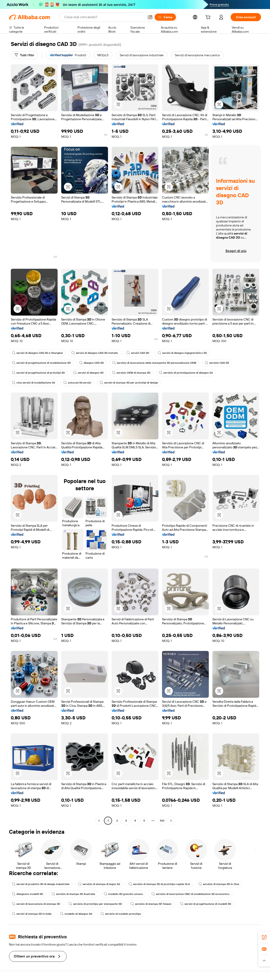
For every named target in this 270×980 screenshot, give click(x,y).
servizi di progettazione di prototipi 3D (38, 373)
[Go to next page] (171, 821)
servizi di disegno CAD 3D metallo (95, 353)
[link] (264, 937)
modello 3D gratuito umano (123, 894)
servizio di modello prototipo (121, 914)
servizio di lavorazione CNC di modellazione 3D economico (190, 894)
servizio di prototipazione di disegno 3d (186, 373)
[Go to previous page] (99, 821)
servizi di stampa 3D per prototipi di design (129, 383)
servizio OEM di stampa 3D (131, 373)
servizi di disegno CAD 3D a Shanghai (37, 353)
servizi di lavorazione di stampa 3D (36, 904)
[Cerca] (165, 17)
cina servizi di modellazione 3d (33, 383)
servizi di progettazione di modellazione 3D (41, 363)
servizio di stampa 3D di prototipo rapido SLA (159, 884)
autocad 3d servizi (77, 383)
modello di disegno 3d (76, 914)
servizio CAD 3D (217, 363)
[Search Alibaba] (104, 17)
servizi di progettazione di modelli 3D (206, 904)
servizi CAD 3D (138, 353)
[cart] (209, 18)
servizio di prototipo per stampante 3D (95, 904)
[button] (150, 17)
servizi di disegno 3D (88, 373)
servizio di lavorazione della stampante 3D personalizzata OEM (154, 363)
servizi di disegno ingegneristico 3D (182, 353)
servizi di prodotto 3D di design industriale (41, 884)
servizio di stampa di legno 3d (99, 884)
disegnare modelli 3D (27, 894)
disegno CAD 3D (91, 363)
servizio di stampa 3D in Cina (219, 884)
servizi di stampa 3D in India (32, 914)
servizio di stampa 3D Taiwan (151, 904)
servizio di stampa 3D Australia (73, 894)
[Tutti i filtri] (24, 55)
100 (162, 821)
